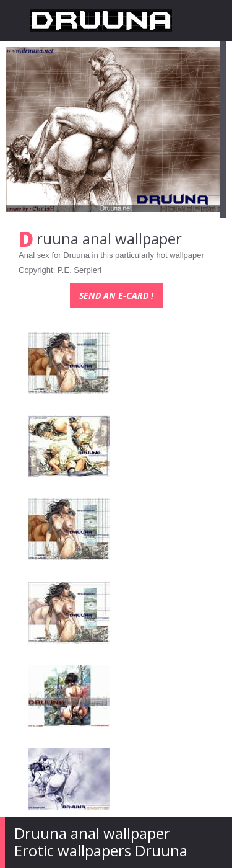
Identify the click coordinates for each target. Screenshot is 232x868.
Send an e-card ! (116, 295)
